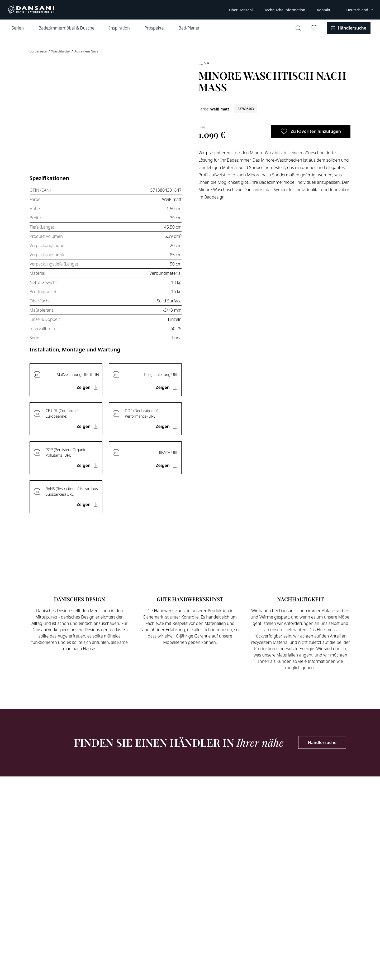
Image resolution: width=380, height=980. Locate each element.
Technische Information (285, 10)
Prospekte (154, 28)
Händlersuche (322, 742)
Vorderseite (39, 51)
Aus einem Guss (86, 51)
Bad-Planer (189, 28)
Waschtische (61, 51)
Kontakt (324, 10)
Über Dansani (241, 10)
